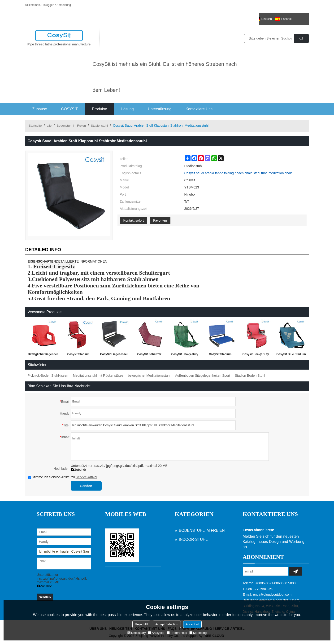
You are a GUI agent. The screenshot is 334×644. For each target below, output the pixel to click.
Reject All (141, 624)
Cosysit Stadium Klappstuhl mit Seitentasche (78, 355)
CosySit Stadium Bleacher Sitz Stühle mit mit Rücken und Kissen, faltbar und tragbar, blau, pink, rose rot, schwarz (220, 355)
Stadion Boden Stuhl (250, 376)
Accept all (192, 624)
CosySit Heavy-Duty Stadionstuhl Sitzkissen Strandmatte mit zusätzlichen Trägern (185, 355)
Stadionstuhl (100, 126)
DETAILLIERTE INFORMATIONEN (81, 261)
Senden (86, 486)
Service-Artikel (86, 477)
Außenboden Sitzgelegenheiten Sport (203, 376)
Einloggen (48, 5)
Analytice (156, 633)
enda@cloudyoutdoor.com (272, 595)
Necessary (137, 633)
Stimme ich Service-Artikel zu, (63, 477)
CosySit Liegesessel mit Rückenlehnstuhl (114, 355)
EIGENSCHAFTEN (42, 261)
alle (49, 126)
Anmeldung (64, 5)
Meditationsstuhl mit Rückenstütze (98, 376)
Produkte (100, 109)
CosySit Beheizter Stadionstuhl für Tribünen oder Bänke (149, 355)
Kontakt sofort (134, 220)
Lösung (128, 109)
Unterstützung (160, 109)
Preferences (177, 633)
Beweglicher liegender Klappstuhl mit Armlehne (43, 355)
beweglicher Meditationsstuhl (149, 376)
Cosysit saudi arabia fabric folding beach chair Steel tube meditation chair (238, 173)
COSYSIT (69, 109)
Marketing (198, 633)
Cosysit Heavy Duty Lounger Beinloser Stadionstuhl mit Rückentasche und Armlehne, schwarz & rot (256, 355)
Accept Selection (167, 624)
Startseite (35, 126)
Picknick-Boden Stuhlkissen (48, 376)
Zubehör (78, 470)
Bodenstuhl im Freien (71, 126)
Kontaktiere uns (199, 109)
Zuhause (40, 109)
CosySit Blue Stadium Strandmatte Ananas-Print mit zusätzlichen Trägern (291, 355)
